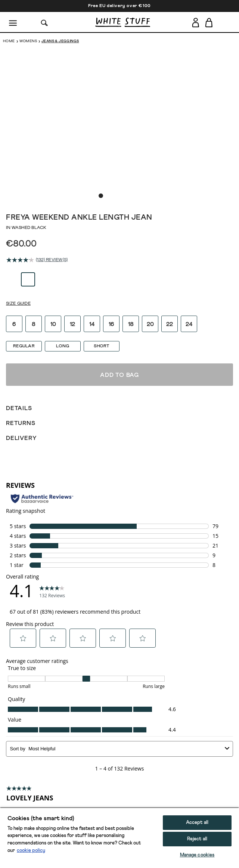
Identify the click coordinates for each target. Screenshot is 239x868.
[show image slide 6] (138, 196)
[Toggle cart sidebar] (209, 22)
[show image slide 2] (108, 196)
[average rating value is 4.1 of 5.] (21, 260)
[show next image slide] (224, 123)
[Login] (195, 21)
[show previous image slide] (15, 123)
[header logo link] (123, 22)
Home (9, 41)
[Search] (44, 22)
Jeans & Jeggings (60, 41)
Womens (28, 41)
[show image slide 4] (123, 196)
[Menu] (13, 22)
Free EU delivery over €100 (119, 6)
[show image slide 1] (101, 196)
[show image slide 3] (116, 196)
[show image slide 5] (131, 196)
